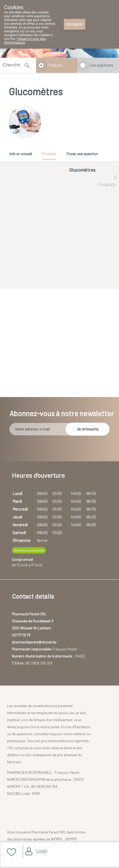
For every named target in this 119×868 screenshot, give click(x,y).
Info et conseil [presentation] (21, 154)
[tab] (23, 155)
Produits (55, 65)
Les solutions (101, 65)
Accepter (75, 24)
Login (42, 851)
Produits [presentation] (49, 154)
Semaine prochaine (29, 550)
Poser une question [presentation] (82, 154)
